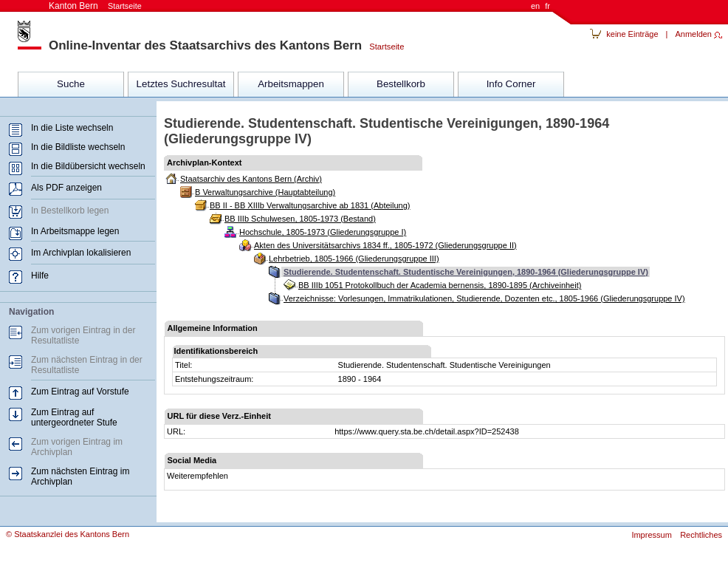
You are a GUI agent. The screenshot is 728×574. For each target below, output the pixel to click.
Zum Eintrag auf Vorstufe (80, 392)
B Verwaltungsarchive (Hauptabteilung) (265, 192)
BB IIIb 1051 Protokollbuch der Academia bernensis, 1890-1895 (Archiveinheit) (440, 285)
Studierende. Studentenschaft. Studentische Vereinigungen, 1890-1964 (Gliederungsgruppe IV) (466, 272)
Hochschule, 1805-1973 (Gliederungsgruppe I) (323, 232)
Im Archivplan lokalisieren (81, 253)
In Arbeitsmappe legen (75, 231)
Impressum (651, 535)
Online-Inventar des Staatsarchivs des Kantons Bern (205, 45)
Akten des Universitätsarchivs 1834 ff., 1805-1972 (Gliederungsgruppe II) (385, 245)
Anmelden (693, 34)
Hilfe (40, 276)
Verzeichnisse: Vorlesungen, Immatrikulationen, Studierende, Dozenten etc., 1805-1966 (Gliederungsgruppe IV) (484, 298)
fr (547, 6)
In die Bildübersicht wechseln (88, 166)
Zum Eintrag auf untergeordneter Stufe (74, 417)
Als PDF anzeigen (66, 188)
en (535, 6)
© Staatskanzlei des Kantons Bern (68, 534)
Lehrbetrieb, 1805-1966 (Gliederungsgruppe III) (354, 259)
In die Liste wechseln (72, 128)
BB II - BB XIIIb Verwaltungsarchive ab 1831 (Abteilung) (310, 205)
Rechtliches (701, 535)
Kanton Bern (95, 6)
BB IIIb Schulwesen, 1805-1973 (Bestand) (300, 219)
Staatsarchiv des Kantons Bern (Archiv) (251, 179)
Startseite (383, 47)
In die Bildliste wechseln (78, 147)
